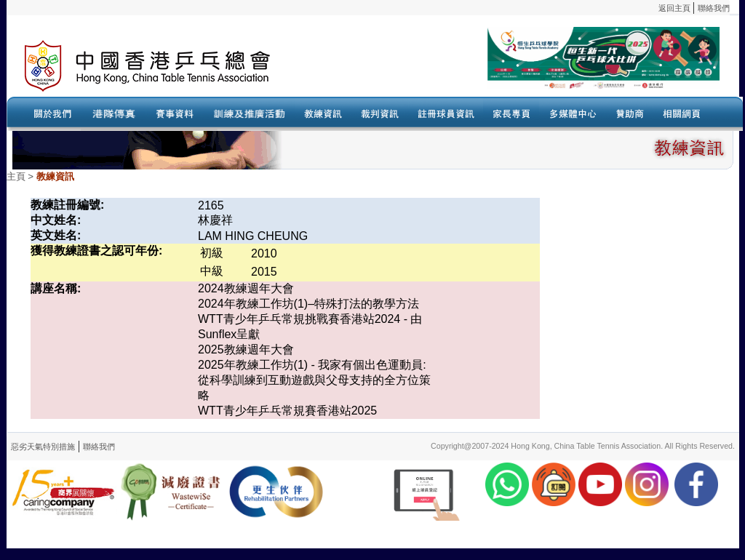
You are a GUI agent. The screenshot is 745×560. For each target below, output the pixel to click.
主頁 (16, 176)
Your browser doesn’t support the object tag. (512, 66)
